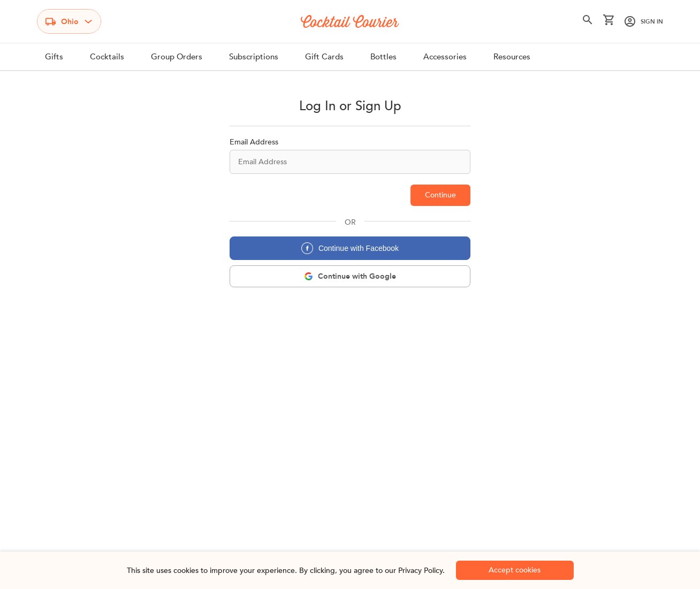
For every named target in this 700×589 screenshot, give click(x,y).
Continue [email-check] (440, 195)
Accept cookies (515, 570)
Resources (512, 57)
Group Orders (177, 57)
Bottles (383, 57)
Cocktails (107, 57)
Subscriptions (254, 57)
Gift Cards (324, 57)
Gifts (54, 57)
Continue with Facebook (350, 248)
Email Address (254, 142)
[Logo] (350, 21)
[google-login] (350, 276)
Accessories (445, 57)
